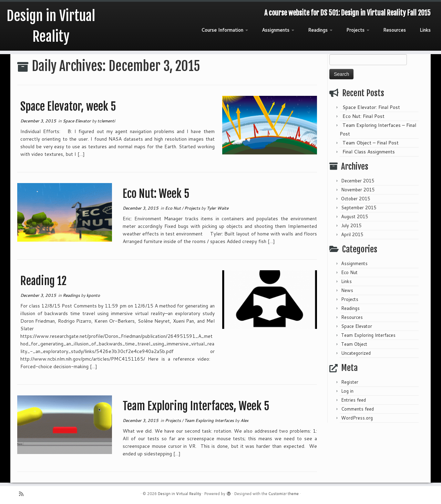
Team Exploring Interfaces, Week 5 (196, 406)
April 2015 (352, 234)
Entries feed (353, 400)
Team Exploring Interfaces (210, 420)
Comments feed (357, 409)
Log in (347, 391)
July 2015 (351, 225)
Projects (358, 30)
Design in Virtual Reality (51, 26)
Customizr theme (284, 494)
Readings (320, 30)
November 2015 (358, 190)
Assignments (278, 30)
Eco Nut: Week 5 (156, 194)
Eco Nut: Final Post (363, 116)
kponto (93, 295)
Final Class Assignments (369, 152)
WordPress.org (357, 418)
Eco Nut (173, 208)
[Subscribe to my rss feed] (23, 494)
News (347, 290)
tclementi (106, 121)
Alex (244, 420)
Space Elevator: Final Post (371, 107)
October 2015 (356, 199)
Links (425, 30)
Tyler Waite (218, 208)
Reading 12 (43, 281)
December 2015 (358, 181)
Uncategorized (356, 353)
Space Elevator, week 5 (68, 107)
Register (350, 382)
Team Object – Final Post (371, 143)
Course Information (225, 30)
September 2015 (359, 208)
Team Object (354, 344)
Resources (394, 30)
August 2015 (355, 216)
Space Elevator (77, 121)
